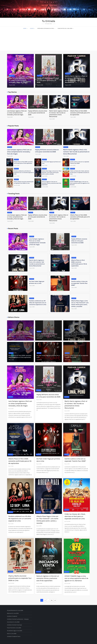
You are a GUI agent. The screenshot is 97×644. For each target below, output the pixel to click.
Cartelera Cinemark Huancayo (14, 625)
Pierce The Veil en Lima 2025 (14, 628)
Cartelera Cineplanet (12, 616)
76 (52, 600)
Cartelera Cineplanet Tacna (14, 636)
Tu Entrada (49, 21)
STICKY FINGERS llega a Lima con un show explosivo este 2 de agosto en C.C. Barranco (80, 183)
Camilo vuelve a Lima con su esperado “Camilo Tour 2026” (79, 283)
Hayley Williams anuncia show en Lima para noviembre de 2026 (48, 80)
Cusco (33, 28)
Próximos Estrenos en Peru (46, 28)
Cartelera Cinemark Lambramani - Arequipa (18, 619)
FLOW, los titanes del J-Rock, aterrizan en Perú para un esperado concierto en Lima (80, 172)
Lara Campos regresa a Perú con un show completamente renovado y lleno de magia (20, 80)
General (12, 76)
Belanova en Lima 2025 (13, 613)
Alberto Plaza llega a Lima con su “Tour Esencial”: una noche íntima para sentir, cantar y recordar (52, 172)
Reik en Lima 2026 (12, 634)
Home (26, 28)
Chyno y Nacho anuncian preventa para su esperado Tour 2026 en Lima (20, 578)
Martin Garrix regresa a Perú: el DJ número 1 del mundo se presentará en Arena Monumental (76, 152)
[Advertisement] (49, 41)
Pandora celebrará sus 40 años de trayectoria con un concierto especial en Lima (24, 172)
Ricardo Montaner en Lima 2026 (15, 610)
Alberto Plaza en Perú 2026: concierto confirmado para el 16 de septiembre (80, 113)
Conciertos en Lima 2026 (66, 28)
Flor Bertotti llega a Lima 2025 (15, 631)
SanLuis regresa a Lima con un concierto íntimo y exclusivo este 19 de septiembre (51, 183)
